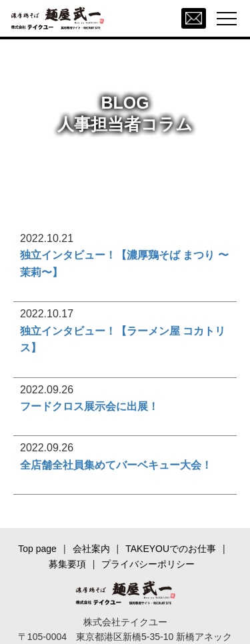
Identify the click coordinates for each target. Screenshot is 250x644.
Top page (37, 549)
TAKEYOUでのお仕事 (171, 549)
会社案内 (91, 549)
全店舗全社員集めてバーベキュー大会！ (116, 465)
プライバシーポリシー (148, 564)
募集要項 (67, 564)
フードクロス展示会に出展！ (89, 406)
